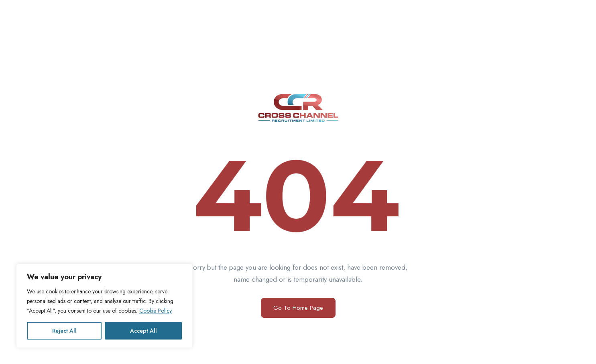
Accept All (143, 331)
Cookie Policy (156, 311)
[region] (104, 306)
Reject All (64, 331)
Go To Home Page (298, 308)
